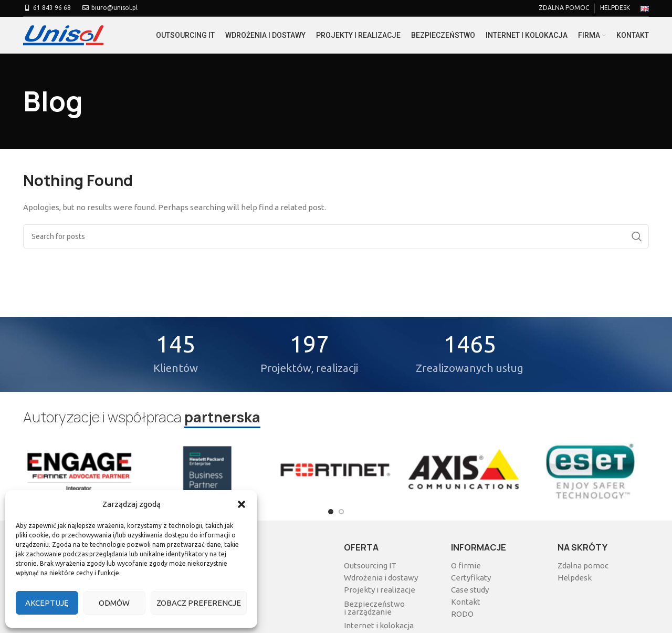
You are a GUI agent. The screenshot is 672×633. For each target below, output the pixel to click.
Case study (470, 590)
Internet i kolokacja (379, 625)
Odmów (114, 603)
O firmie (466, 565)
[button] (241, 504)
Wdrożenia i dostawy (381, 578)
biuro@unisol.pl (109, 8)
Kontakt (466, 602)
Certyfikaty (471, 578)
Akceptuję (47, 603)
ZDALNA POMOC (564, 8)
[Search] (336, 236)
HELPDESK (615, 8)
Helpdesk (575, 578)
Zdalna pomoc (583, 565)
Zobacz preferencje (199, 603)
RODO (462, 614)
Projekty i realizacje (380, 590)
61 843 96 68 (47, 8)
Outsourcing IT (370, 565)
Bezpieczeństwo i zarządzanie (374, 608)
